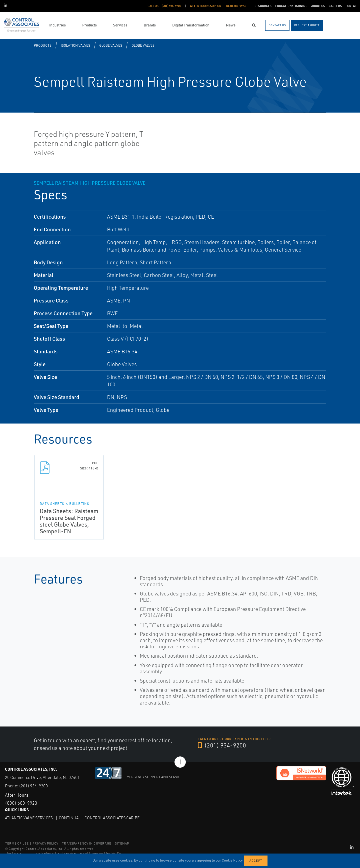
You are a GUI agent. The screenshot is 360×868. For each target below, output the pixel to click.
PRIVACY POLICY (45, 843)
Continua (69, 818)
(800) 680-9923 (21, 803)
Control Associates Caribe (112, 818)
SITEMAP (122, 843)
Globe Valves (111, 45)
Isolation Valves (75, 45)
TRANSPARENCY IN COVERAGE (87, 843)
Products (43, 45)
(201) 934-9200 (222, 745)
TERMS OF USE (17, 843)
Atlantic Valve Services (29, 818)
